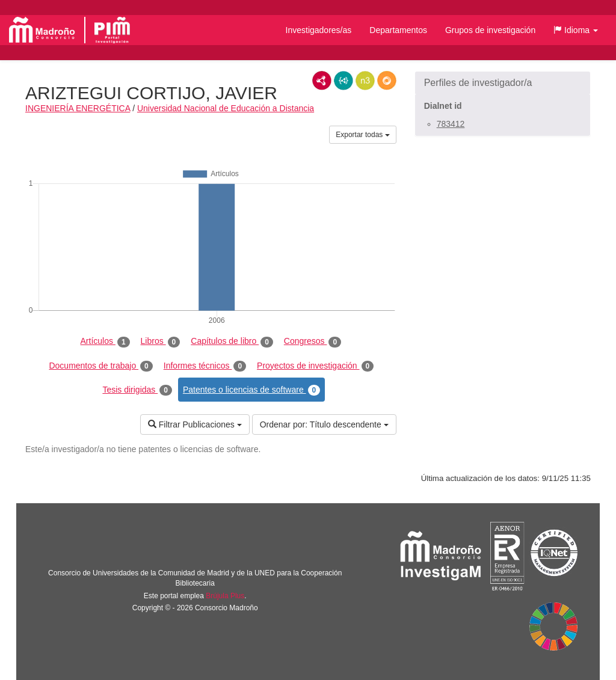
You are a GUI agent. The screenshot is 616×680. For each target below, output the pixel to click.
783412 (451, 124)
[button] (576, 30)
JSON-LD (343, 81)
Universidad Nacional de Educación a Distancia (226, 108)
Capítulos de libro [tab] (232, 342)
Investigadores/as (319, 30)
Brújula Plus (225, 596)
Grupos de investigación (490, 30)
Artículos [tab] (105, 342)
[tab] (503, 83)
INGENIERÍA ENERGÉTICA (78, 108)
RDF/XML (322, 81)
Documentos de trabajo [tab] (100, 366)
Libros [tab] (161, 342)
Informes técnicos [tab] (205, 366)
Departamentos (398, 30)
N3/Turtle (365, 81)
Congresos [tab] (313, 342)
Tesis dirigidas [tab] (137, 390)
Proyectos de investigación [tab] (315, 366)
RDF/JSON (387, 81)
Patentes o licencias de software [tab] (251, 390)
